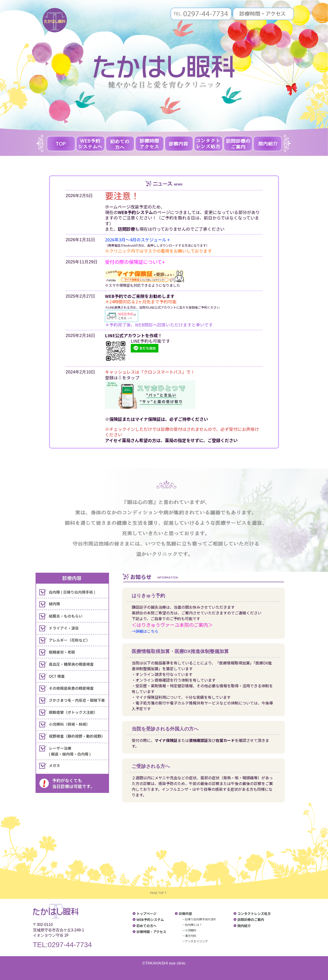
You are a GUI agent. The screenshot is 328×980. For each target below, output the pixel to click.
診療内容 (185, 914)
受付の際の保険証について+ (135, 262)
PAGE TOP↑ (160, 893)
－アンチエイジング (195, 941)
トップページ (146, 914)
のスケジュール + (153, 240)
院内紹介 (244, 926)
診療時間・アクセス (151, 932)
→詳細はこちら (145, 631)
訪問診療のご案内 (251, 919)
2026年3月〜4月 (121, 240)
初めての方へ (146, 926)
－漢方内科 (189, 936)
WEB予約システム (150, 919)
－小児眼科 (189, 930)
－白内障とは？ (192, 925)
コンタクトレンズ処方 (254, 914)
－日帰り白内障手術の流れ (199, 919)
